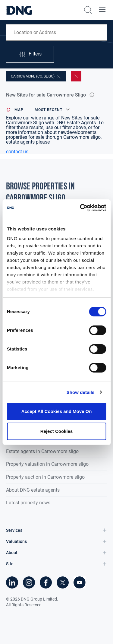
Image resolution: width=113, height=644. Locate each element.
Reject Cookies (57, 431)
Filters (30, 54)
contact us (17, 152)
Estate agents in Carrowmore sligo (42, 451)
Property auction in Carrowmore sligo (45, 477)
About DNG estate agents (33, 490)
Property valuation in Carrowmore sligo (47, 464)
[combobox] (56, 32)
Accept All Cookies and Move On (57, 411)
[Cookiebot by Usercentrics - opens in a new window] (80, 208)
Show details (81, 392)
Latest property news (28, 503)
